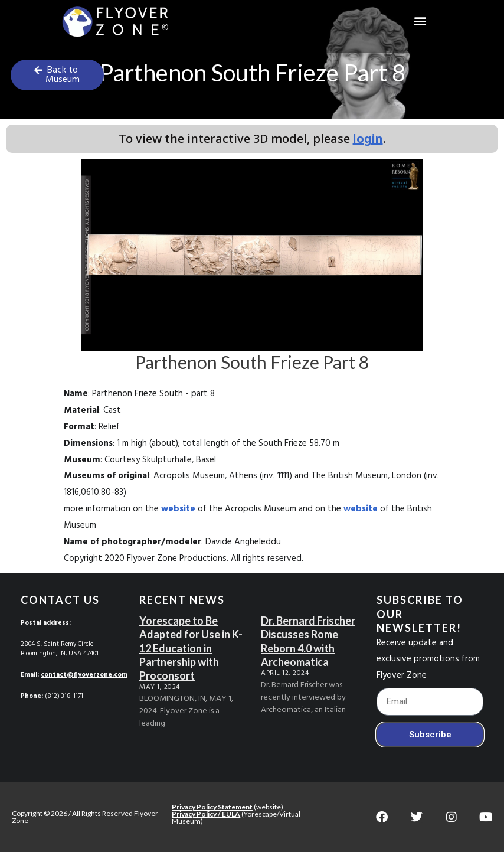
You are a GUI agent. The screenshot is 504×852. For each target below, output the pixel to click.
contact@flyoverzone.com (84, 675)
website (178, 509)
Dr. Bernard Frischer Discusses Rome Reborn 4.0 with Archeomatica (308, 641)
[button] (420, 21)
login (368, 138)
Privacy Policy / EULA (206, 814)
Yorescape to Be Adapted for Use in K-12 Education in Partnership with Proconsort (191, 648)
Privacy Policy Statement (212, 807)
